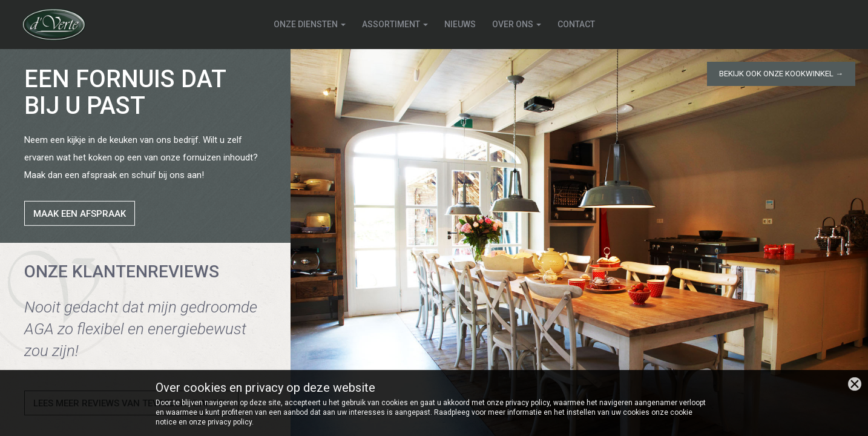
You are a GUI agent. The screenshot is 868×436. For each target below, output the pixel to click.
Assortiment (395, 24)
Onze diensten (310, 24)
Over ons (517, 24)
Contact (576, 24)
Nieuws (460, 24)
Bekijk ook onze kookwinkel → (781, 74)
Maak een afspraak (80, 214)
